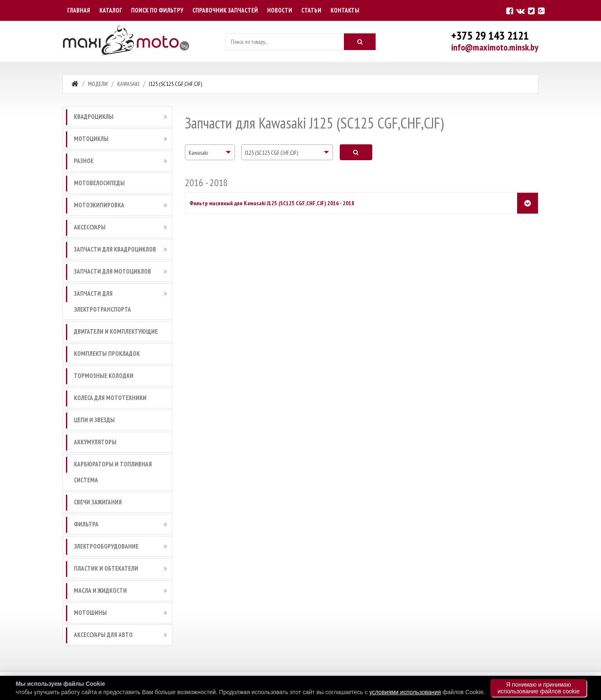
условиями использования (405, 692)
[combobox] (210, 152)
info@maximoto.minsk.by (495, 47)
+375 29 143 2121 (490, 35)
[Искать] (360, 42)
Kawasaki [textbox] (198, 153)
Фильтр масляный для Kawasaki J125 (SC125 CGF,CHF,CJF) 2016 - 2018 (272, 203)
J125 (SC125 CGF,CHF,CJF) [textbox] (271, 153)
